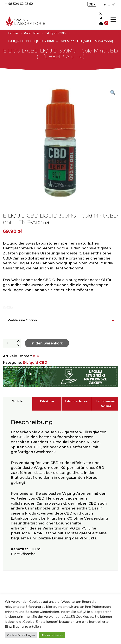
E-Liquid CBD (35, 363)
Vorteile (18, 401)
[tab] (17, 404)
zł (105, 4)
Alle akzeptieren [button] (52, 635)
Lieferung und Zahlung (106, 404)
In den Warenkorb (47, 343)
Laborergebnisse (76, 401)
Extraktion (47, 401)
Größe (8, 308)
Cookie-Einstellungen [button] (21, 635)
